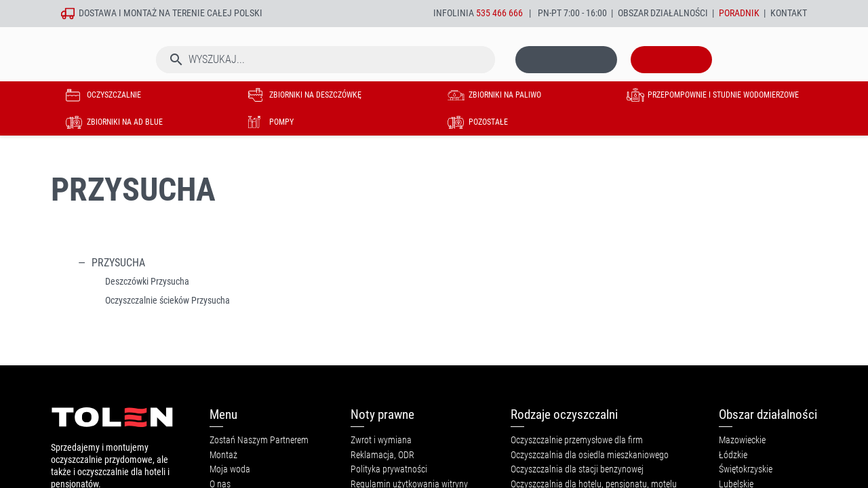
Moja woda (230, 469)
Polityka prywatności (389, 469)
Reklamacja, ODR (382, 455)
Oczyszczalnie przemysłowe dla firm (577, 440)
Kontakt (789, 13)
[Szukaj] (325, 74)
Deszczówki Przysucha (147, 282)
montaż (140, 13)
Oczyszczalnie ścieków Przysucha (167, 301)
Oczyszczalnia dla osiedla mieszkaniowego (590, 455)
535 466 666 (499, 13)
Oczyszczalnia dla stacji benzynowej (577, 469)
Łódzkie (733, 455)
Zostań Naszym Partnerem (259, 440)
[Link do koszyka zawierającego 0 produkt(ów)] (671, 74)
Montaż (223, 455)
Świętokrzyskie (746, 469)
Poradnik (739, 13)
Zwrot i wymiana (381, 440)
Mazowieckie (742, 440)
